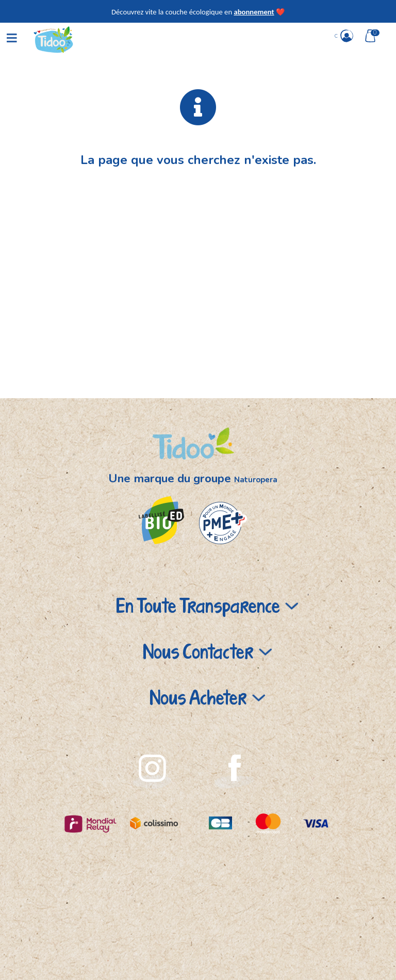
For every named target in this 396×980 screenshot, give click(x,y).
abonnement (254, 12)
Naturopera (256, 480)
